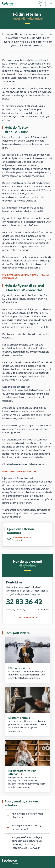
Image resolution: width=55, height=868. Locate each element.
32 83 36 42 (24, 602)
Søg (40, 6)
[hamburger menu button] (51, 4)
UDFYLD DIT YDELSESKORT (18, 471)
